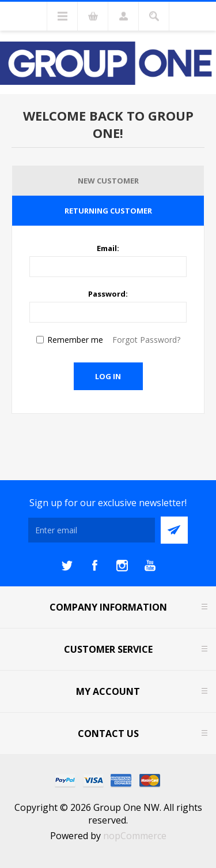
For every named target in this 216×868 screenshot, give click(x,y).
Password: (108, 294)
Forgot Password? (146, 340)
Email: (108, 248)
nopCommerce (135, 836)
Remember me (75, 340)
